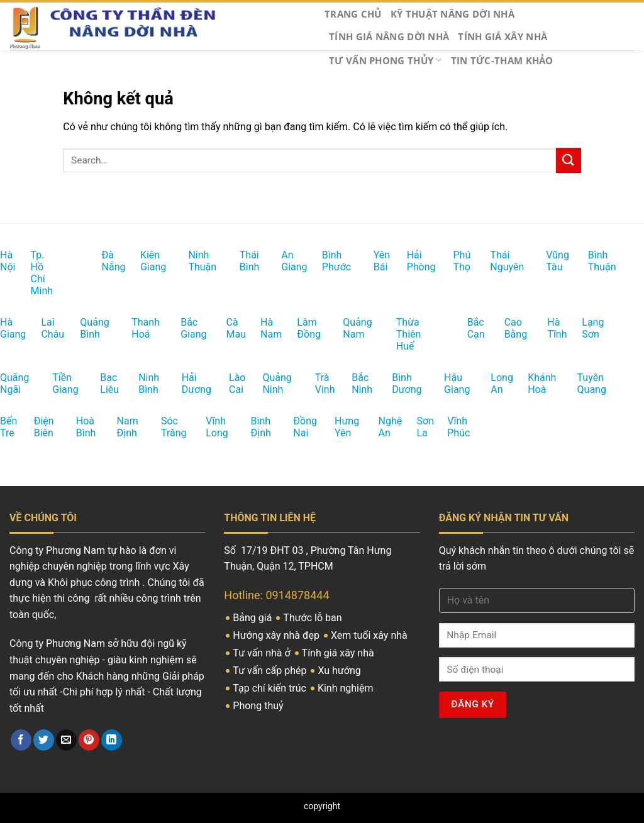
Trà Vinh (318, 384)
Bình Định (254, 427)
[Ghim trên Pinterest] (89, 740)
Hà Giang (3, 328)
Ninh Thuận (192, 261)
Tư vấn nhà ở (263, 653)
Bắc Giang (184, 328)
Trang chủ (353, 14)
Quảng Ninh (267, 384)
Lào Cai (232, 384)
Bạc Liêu (103, 384)
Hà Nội (3, 261)
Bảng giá (253, 618)
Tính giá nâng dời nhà (389, 36)
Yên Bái (376, 261)
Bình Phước (326, 261)
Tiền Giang (56, 384)
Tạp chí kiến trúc (271, 688)
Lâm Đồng (301, 328)
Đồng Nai (297, 427)
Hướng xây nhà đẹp (277, 635)
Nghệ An (382, 427)
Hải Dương (186, 384)
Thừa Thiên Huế (402, 334)
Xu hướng (340, 671)
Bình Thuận (592, 261)
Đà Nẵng (105, 261)
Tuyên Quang (582, 384)
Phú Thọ (456, 261)
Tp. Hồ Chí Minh (37, 273)
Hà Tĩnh (550, 328)
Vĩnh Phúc (451, 427)
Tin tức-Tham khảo (502, 60)
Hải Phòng (411, 261)
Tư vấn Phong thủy (386, 60)
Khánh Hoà (532, 384)
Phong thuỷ (259, 706)
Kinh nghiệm (347, 688)
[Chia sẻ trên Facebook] (21, 740)
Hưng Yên (338, 427)
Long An (494, 384)
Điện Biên (37, 427)
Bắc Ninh (355, 384)
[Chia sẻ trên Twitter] (44, 740)
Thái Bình (243, 261)
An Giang (285, 261)
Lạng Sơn (585, 328)
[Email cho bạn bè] (66, 740)
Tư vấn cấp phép (271, 671)
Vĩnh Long (209, 427)
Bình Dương (396, 384)
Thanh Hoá (136, 328)
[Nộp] (569, 160)
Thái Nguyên (495, 261)
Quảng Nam (347, 328)
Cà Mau (229, 328)
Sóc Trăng (165, 427)
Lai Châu (44, 328)
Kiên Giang (144, 261)
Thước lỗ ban (314, 618)
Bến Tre (3, 427)
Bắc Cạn (470, 328)
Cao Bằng (508, 328)
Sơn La (419, 427)
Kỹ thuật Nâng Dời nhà (452, 14)
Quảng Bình (84, 328)
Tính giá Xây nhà (502, 36)
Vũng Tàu (549, 261)
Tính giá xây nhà (339, 653)
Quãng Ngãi (4, 384)
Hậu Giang (448, 384)
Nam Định (121, 427)
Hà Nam (264, 328)
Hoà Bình (80, 427)
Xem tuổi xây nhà (370, 635)
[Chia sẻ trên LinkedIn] (112, 740)
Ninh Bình (142, 384)
